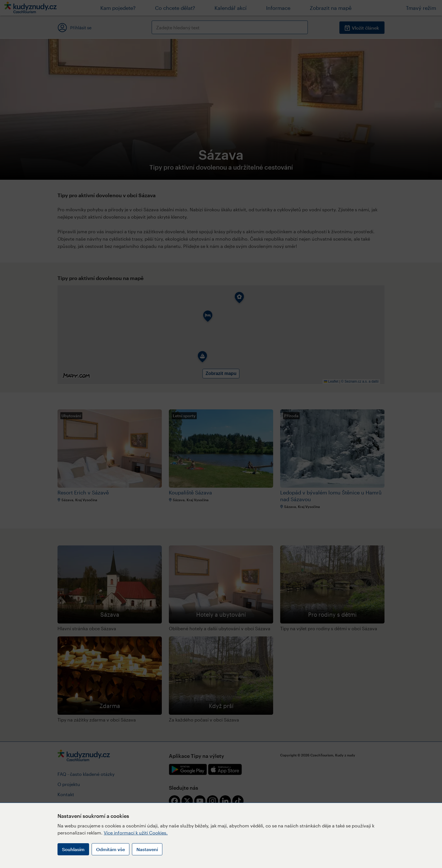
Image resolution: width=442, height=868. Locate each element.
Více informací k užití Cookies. (136, 833)
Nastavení (147, 849)
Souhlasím (73, 849)
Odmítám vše (111, 849)
